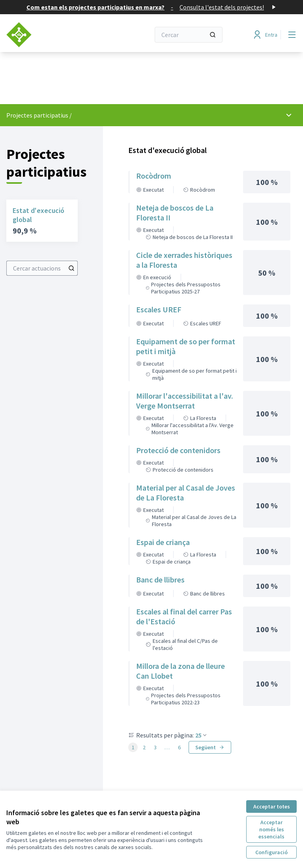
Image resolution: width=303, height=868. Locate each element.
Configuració (271, 852)
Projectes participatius (37, 115)
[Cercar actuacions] (71, 268)
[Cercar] (189, 35)
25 (202, 735)
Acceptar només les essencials (271, 829)
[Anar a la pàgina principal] (59, 35)
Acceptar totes (272, 806)
